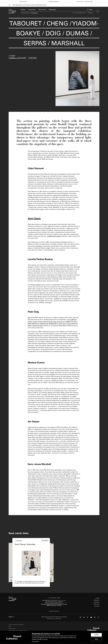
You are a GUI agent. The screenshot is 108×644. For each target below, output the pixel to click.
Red (29, 318)
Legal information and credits (16, 625)
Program (23, 10)
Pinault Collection (23, 2)
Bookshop (97, 602)
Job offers (97, 606)
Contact (97, 598)
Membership (52, 10)
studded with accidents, (54, 236)
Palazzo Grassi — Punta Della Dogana (85, 2)
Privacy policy (12, 628)
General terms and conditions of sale (18, 630)
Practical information (54, 611)
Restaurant (97, 600)
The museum (32, 10)
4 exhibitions (35, 13)
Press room (96, 604)
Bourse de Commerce (54, 2)
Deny (96, 639)
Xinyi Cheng (34, 219)
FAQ (10, 627)
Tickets (91, 10)
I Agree (96, 635)
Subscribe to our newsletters (54, 618)
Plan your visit (42, 10)
